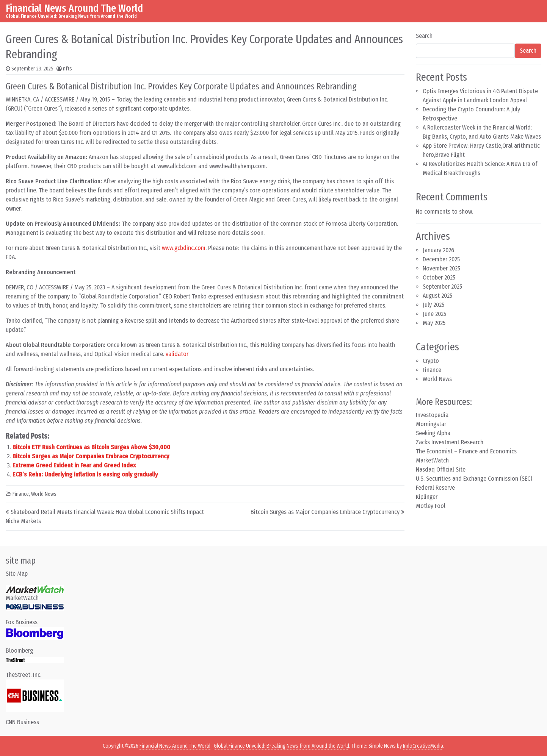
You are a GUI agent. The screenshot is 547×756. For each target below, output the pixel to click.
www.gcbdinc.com (184, 248)
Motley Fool (431, 506)
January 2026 (438, 250)
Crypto (431, 361)
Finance (21, 494)
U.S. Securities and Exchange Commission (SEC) (474, 479)
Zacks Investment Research (450, 442)
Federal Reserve (435, 488)
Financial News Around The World (74, 8)
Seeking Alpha (433, 433)
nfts (67, 69)
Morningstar (431, 424)
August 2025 (437, 296)
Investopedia (432, 415)
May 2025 (434, 323)
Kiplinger (427, 497)
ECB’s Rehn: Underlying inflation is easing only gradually (85, 474)
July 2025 (433, 305)
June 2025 (434, 314)
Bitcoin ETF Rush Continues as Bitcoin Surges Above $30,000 (91, 447)
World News (44, 494)
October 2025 (439, 277)
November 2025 (441, 268)
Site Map (17, 574)
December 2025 (441, 259)
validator (177, 354)
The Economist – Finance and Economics (466, 451)
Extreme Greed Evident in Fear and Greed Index (74, 465)
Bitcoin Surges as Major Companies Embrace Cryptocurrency (91, 456)
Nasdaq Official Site (441, 469)
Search (424, 36)
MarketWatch (432, 460)
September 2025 (442, 287)
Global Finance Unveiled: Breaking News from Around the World (281, 746)
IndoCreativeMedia (423, 746)
